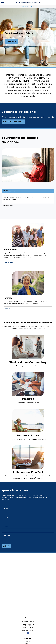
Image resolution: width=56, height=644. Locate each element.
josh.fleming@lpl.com (28, 631)
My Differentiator (10, 191)
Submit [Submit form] (6, 546)
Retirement (28, 642)
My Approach (8, 206)
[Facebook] (28, 633)
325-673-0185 (30, 621)
